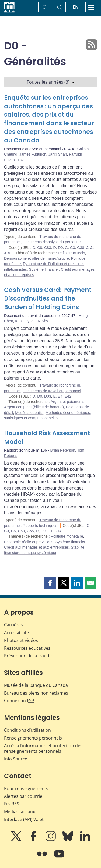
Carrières (13, 625)
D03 (48, 396)
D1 (50, 531)
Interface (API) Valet (24, 819)
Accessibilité (16, 633)
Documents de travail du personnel (52, 391)
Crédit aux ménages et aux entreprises (36, 547)
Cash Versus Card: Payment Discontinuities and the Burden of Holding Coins (48, 299)
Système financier (44, 269)
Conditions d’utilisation (27, 730)
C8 (40, 248)
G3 (73, 248)
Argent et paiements (67, 402)
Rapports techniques (40, 526)
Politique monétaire (67, 536)
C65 (30, 531)
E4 (60, 396)
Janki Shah (58, 154)
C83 (48, 248)
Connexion (19, 701)
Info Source (16, 759)
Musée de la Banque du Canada (36, 685)
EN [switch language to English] (76, 7)
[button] (50, 583)
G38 (81, 248)
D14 (58, 531)
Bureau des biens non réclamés (36, 693)
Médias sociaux (20, 812)
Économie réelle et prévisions (29, 542)
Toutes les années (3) (50, 82)
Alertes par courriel (24, 796)
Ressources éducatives (27, 648)
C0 (6, 531)
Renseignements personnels (33, 738)
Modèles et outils (29, 413)
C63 (21, 531)
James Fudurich (33, 154)
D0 (60, 248)
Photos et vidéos (21, 640)
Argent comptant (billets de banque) (34, 407)
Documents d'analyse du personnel (52, 242)
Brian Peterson (63, 450)
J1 (92, 248)
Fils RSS (12, 804)
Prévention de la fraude (28, 656)
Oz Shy (42, 321)
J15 (7, 253)
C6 (13, 531)
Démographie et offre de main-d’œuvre (36, 258)
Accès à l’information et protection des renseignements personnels (43, 749)
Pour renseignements (26, 788)
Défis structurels (71, 253)
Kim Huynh (24, 321)
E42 (68, 396)
